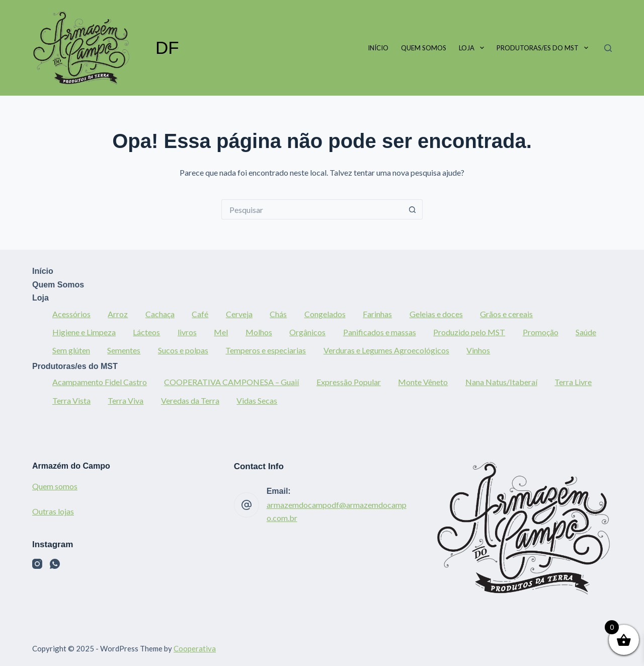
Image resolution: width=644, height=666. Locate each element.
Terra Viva (126, 400)
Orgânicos (307, 332)
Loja (473, 48)
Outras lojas (53, 511)
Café (200, 314)
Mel (221, 332)
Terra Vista (71, 400)
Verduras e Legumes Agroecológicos (386, 350)
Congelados (325, 314)
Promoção (541, 332)
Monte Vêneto (423, 382)
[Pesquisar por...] (312, 209)
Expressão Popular (349, 382)
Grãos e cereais (506, 314)
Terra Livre (573, 382)
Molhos (259, 332)
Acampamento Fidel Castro (100, 382)
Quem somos (55, 486)
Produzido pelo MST (469, 332)
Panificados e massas (380, 332)
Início (378, 48)
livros (187, 332)
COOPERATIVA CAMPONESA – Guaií (231, 382)
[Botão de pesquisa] (413, 209)
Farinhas (377, 314)
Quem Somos (424, 48)
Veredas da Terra (190, 400)
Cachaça (160, 314)
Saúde (586, 332)
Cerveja (239, 314)
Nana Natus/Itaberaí (501, 382)
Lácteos (146, 332)
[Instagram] (37, 564)
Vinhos (478, 350)
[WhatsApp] (55, 564)
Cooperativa (195, 648)
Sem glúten (71, 350)
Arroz (118, 314)
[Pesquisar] (608, 48)
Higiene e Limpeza (84, 332)
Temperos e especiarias (266, 350)
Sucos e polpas (183, 350)
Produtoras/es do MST (544, 48)
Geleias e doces (436, 314)
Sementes (124, 350)
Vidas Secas (257, 400)
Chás (278, 314)
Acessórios (71, 314)
